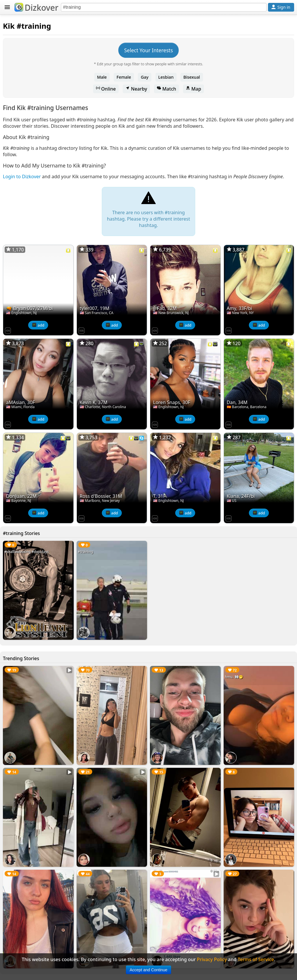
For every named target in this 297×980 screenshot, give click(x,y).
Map (193, 89)
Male (102, 77)
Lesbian (166, 77)
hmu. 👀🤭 (234, 677)
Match (166, 89)
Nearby (136, 89)
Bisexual (192, 77)
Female (124, 77)
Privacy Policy (212, 959)
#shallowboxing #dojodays (27, 552)
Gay (144, 77)
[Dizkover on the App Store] (8, 330)
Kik (9, 26)
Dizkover (36, 8)
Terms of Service (256, 959)
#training (86, 552)
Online (106, 89)
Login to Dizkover (22, 176)
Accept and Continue (148, 970)
